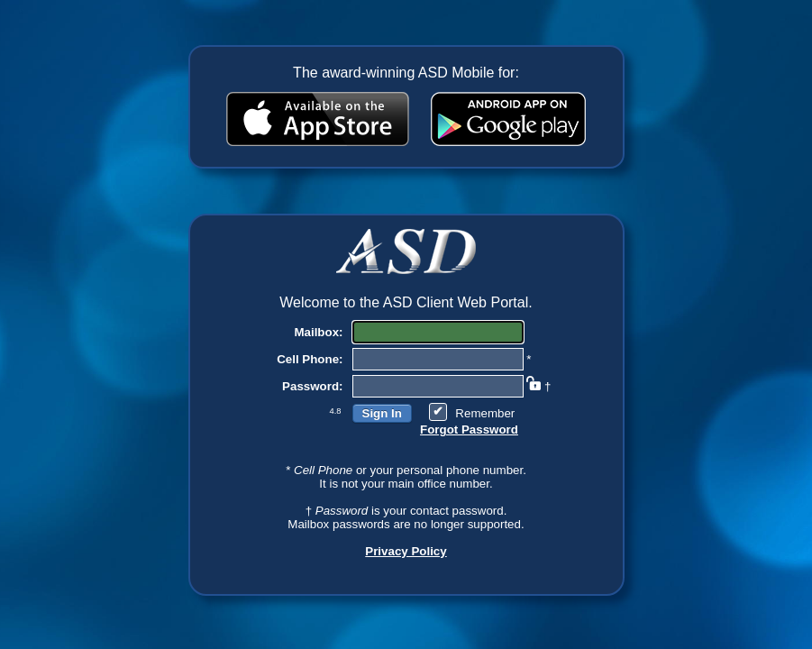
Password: (312, 386)
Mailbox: (318, 332)
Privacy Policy (406, 551)
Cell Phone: (310, 359)
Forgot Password (469, 430)
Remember (485, 413)
